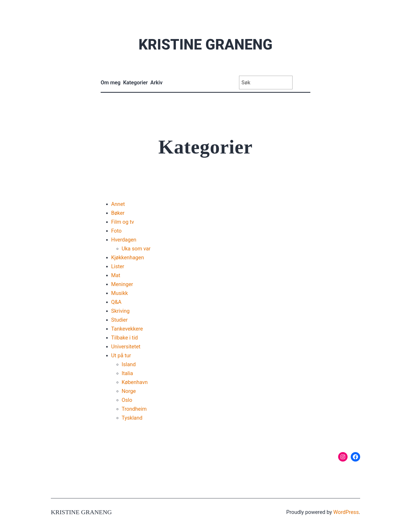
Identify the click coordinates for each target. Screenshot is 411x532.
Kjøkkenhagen (128, 257)
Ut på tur (121, 355)
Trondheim (134, 409)
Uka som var (136, 249)
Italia (127, 373)
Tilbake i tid (125, 338)
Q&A (116, 302)
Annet (118, 204)
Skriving (120, 311)
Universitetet (126, 347)
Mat (116, 275)
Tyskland (132, 418)
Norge (129, 391)
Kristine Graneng (205, 45)
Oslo (127, 400)
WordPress (346, 512)
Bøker (118, 213)
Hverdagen (124, 240)
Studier (119, 320)
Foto (116, 231)
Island (129, 364)
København (135, 382)
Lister (118, 266)
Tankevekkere (127, 329)
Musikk (120, 293)
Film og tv (123, 222)
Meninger (122, 284)
